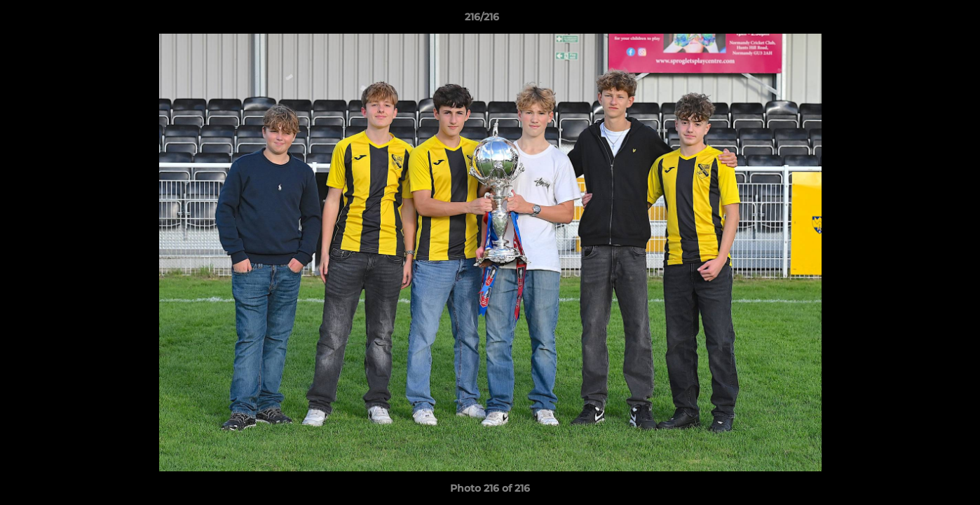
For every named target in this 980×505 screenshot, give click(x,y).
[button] (921, 20)
